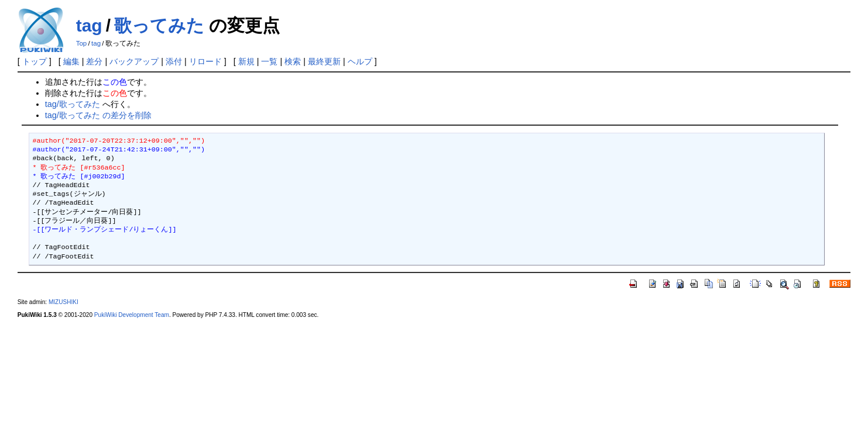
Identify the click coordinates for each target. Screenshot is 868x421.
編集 (71, 61)
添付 (174, 61)
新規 (246, 61)
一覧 (269, 61)
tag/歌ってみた (73, 104)
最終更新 (324, 61)
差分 (94, 61)
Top (82, 43)
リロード (205, 61)
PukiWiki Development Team (132, 315)
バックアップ (134, 61)
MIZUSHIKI (64, 302)
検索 (293, 61)
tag (89, 25)
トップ (35, 61)
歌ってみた (159, 25)
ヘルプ (360, 61)
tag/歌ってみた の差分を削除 (98, 115)
